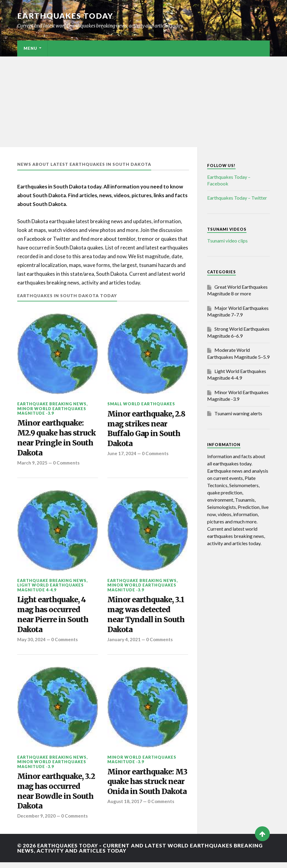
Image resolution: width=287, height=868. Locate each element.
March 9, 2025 (32, 465)
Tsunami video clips (227, 241)
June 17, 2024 (122, 455)
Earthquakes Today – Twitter (237, 198)
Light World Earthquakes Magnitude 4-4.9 (51, 589)
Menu (30, 48)
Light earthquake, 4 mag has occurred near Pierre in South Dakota (54, 617)
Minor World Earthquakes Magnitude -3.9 (52, 411)
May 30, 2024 (31, 643)
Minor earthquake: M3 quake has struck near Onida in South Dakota (145, 791)
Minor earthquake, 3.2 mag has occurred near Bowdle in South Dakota (57, 796)
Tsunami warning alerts (238, 413)
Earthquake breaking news (52, 404)
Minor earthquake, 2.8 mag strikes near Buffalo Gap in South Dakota (145, 430)
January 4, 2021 (124, 643)
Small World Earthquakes (141, 404)
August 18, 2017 (125, 817)
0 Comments (67, 465)
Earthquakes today (65, 16)
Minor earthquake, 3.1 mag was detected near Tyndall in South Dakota (148, 617)
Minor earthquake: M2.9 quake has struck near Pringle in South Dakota (57, 439)
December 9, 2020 (37, 821)
